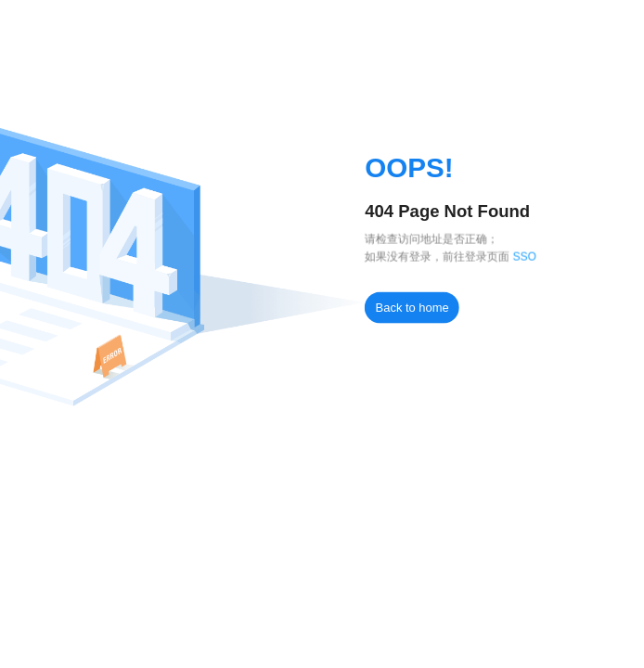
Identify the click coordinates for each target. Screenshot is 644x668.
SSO (525, 257)
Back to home (412, 308)
